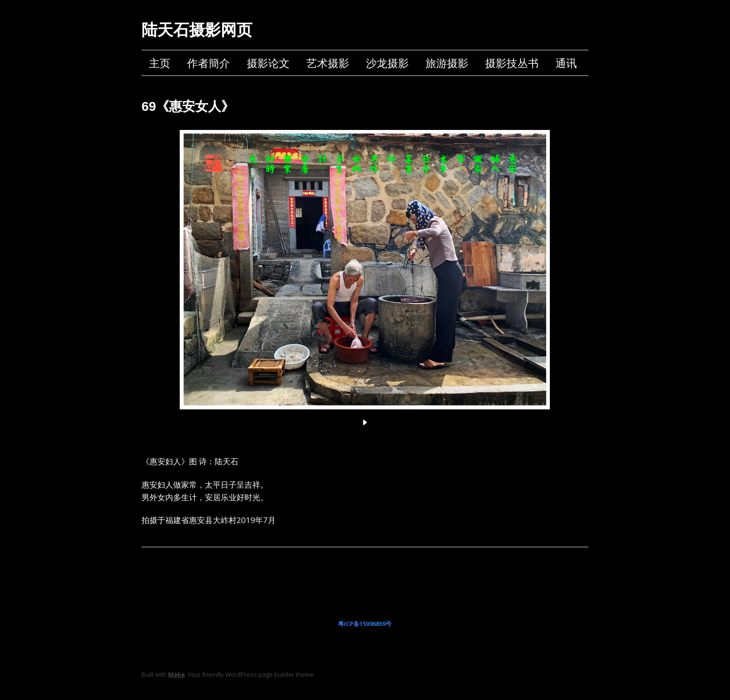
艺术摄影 (328, 63)
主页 (160, 63)
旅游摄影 (447, 63)
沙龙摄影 (387, 63)
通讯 (566, 63)
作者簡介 (209, 63)
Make (176, 674)
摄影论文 (268, 63)
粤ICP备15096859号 (365, 624)
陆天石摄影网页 (197, 30)
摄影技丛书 (512, 63)
